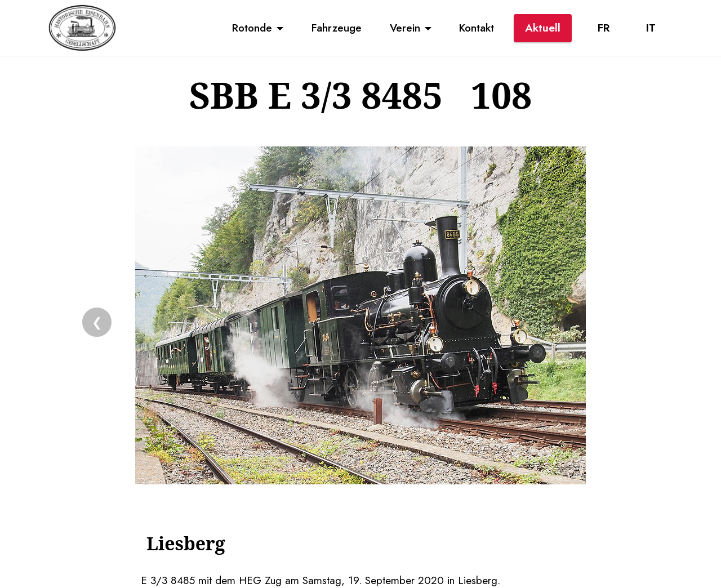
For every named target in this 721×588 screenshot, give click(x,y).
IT (651, 28)
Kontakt (477, 28)
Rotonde (252, 28)
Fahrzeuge (337, 28)
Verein (405, 28)
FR (604, 28)
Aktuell (543, 28)
